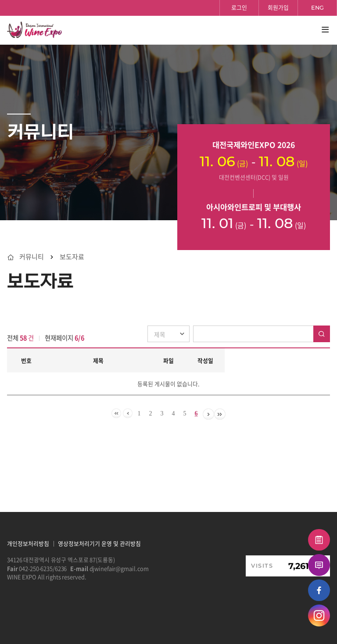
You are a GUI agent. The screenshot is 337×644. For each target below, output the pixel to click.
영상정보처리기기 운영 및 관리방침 (99, 543)
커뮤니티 (32, 257)
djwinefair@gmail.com (119, 568)
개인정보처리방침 (28, 543)
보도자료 (72, 257)
